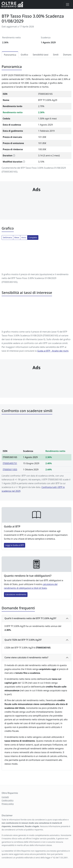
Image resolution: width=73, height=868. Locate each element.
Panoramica (10, 55)
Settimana (7, 237)
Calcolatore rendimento (16, 594)
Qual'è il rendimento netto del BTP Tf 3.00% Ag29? (30, 618)
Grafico (24, 55)
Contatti (5, 797)
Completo (33, 237)
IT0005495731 (10, 463)
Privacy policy (8, 804)
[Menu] (68, 5)
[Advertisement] (36, 200)
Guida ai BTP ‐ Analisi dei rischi (53, 351)
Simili (56, 55)
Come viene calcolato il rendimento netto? (26, 657)
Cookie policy (8, 800)
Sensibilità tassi (41, 55)
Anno (24, 237)
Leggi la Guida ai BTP (15, 545)
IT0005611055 (10, 470)
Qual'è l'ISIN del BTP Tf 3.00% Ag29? (23, 640)
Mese (17, 237)
